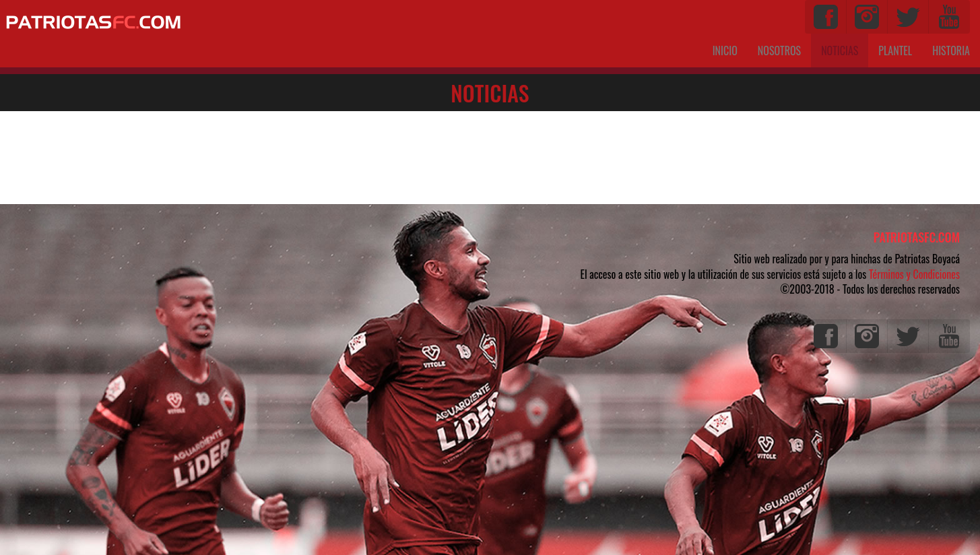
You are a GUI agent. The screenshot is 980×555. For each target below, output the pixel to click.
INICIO (725, 51)
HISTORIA (951, 51)
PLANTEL (895, 51)
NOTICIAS (845, 50)
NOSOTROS (779, 51)
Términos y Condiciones (914, 274)
